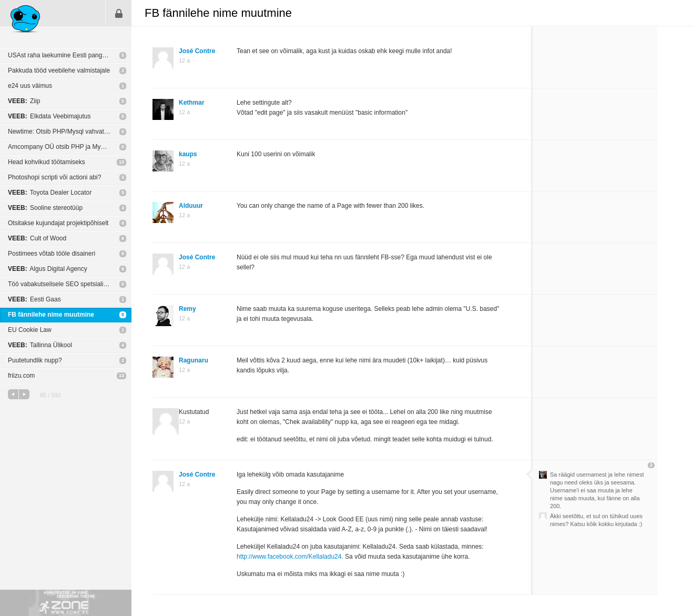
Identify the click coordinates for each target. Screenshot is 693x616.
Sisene (119, 13)
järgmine (24, 394)
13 (121, 162)
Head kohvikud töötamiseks (47, 162)
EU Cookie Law (30, 330)
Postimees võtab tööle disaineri (52, 254)
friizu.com (21, 376)
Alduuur (191, 206)
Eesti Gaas (34, 299)
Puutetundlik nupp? (35, 360)
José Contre (197, 51)
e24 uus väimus (30, 86)
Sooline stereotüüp (45, 208)
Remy (187, 309)
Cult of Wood (37, 238)
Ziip (24, 101)
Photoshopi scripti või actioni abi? (54, 177)
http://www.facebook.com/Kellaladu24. (290, 557)
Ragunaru (193, 360)
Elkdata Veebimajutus (49, 116)
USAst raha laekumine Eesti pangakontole (67, 55)
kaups (188, 154)
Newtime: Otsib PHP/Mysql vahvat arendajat (70, 132)
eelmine (13, 394)
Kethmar (192, 103)
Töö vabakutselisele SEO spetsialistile (61, 284)
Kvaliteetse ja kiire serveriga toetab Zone (66, 603)
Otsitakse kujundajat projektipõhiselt (58, 223)
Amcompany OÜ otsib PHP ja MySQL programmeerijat (70, 147)
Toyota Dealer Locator (50, 193)
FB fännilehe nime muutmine (51, 315)
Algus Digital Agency (48, 269)
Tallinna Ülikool (40, 345)
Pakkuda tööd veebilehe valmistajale (59, 70)
